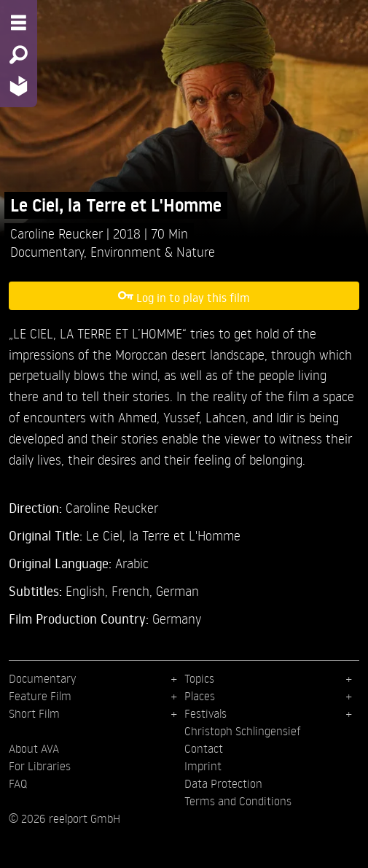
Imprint (203, 766)
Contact (204, 748)
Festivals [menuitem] (205, 713)
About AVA (34, 748)
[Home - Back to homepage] (19, 86)
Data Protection (223, 783)
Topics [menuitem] (199, 678)
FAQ (18, 783)
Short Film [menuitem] (34, 713)
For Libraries (40, 766)
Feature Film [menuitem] (40, 696)
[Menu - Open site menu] (19, 23)
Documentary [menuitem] (42, 678)
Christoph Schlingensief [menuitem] (243, 731)
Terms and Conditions (238, 801)
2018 (129, 233)
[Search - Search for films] (19, 55)
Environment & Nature (153, 251)
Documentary (47, 251)
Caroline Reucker (58, 233)
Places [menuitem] (200, 696)
